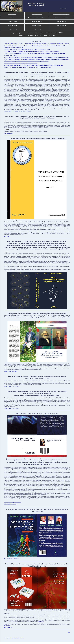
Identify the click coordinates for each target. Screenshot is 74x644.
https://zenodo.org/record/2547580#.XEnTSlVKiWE (17, 111)
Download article (8, 133)
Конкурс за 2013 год (37, 22)
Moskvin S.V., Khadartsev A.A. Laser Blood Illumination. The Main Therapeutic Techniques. (28, 67)
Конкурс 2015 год (12, 25)
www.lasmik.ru (41, 622)
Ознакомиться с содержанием (12, 559)
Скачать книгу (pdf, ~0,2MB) (11, 408)
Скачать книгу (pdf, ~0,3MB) (11, 386)
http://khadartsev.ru (8, 626)
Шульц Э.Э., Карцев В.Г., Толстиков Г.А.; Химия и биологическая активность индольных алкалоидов (31, 52)
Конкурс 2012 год (12, 22)
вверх (69, 632)
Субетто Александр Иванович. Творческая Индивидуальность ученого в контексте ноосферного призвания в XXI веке (36, 57)
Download (6, 236)
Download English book (10, 504)
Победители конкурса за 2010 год (37, 18)
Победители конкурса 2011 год (61, 18)
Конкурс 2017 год (61, 25)
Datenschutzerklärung (15, 638)
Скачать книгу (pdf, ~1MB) (11, 371)
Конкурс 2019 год (37, 29)
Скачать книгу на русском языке (13, 502)
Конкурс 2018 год (12, 29)
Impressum (7, 638)
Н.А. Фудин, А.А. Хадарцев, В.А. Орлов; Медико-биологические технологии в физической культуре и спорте (33, 65)
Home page (12, 18)
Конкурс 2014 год (61, 22)
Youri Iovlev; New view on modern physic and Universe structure (21, 63)
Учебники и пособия (37, 14)
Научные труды (12, 14)
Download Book (8, 628)
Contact (22, 638)
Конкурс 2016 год (37, 25)
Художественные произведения (61, 14)
